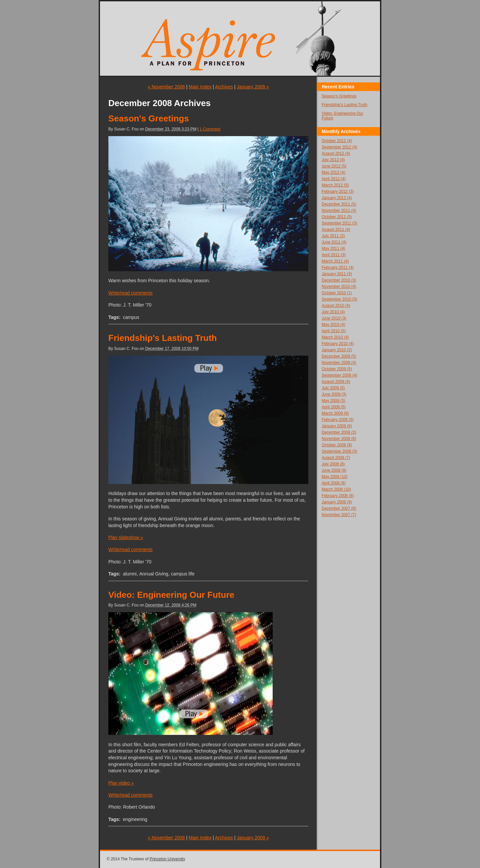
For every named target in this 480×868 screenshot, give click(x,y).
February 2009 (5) (338, 420)
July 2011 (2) (333, 236)
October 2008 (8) (337, 445)
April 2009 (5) (334, 407)
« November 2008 (166, 87)
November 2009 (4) (339, 363)
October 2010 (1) (337, 293)
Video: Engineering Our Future (171, 595)
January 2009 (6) (337, 426)
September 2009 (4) (339, 375)
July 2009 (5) (333, 388)
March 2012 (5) (335, 185)
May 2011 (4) (333, 249)
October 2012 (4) (337, 141)
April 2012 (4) (334, 179)
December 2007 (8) (339, 508)
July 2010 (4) (333, 312)
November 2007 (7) (339, 515)
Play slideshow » (126, 537)
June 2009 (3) (334, 394)
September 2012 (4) (339, 147)
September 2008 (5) (339, 451)
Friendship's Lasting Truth (162, 338)
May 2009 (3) (333, 401)
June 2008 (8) (334, 470)
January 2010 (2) (337, 350)
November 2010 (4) (339, 287)
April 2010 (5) (334, 331)
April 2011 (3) (334, 255)
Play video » (121, 783)
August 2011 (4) (336, 230)
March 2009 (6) (335, 413)
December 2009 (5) (339, 356)
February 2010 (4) (338, 344)
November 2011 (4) (339, 210)
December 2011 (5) (339, 204)
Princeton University (167, 859)
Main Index (200, 87)
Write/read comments (130, 293)
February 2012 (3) (338, 191)
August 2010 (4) (336, 306)
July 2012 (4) (333, 160)
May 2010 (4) (333, 325)
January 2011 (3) (337, 274)
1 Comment (210, 129)
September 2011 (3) (339, 223)
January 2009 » (253, 87)
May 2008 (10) (334, 477)
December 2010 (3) (339, 280)
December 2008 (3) (339, 432)
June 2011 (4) (334, 242)
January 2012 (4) (337, 198)
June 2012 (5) (334, 166)
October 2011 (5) (337, 217)
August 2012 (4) (336, 153)
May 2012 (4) (333, 172)
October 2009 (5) (337, 369)
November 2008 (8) (339, 439)
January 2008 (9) (337, 502)
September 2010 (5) (339, 299)
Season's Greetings (149, 118)
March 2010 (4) (335, 337)
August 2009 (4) (336, 382)
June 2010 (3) (334, 318)
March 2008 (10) (336, 489)
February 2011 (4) (338, 268)
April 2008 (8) (334, 483)
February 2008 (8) (338, 496)
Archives (224, 87)
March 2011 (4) (335, 261)
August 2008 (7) (336, 458)
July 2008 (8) (333, 464)
